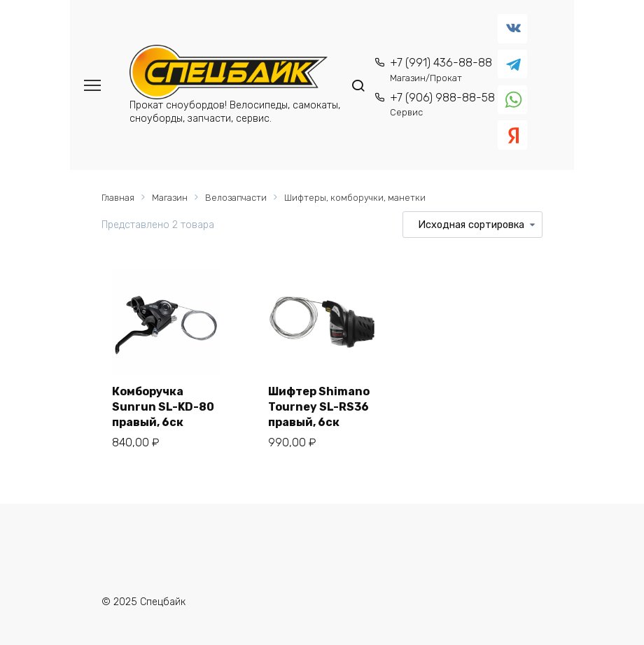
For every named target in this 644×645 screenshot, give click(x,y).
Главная (118, 198)
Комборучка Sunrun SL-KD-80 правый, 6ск (163, 407)
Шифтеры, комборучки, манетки (355, 198)
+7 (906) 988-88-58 (442, 105)
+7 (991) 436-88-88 (441, 70)
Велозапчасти (236, 198)
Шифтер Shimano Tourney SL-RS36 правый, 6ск (319, 407)
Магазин (170, 198)
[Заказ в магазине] (472, 225)
